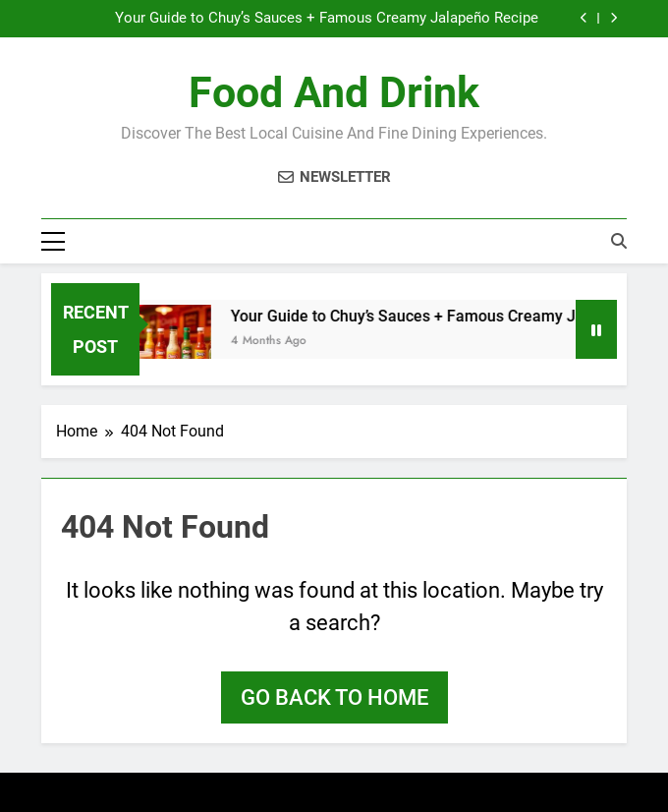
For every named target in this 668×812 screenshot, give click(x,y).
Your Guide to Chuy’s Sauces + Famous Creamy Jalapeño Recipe (327, 19)
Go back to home (334, 697)
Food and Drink (334, 92)
